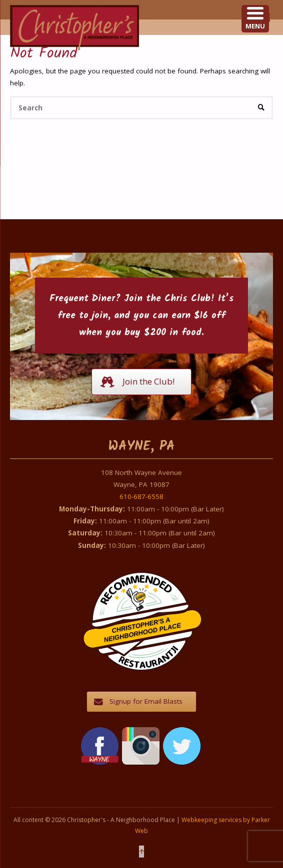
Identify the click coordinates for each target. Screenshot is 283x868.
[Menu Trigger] (255, 19)
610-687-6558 (141, 496)
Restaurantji (148, 651)
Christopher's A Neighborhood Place (142, 630)
